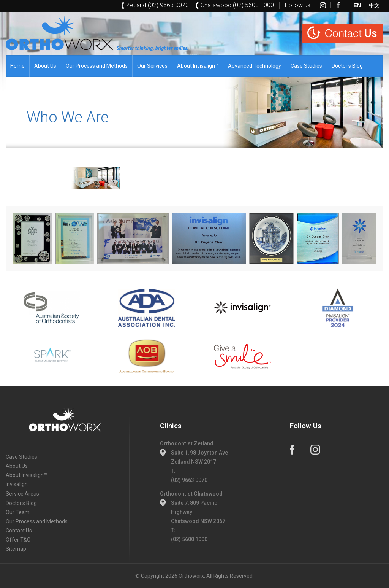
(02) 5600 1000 (189, 539)
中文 (374, 5)
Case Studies (306, 66)
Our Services (152, 66)
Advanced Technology (255, 66)
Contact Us (19, 531)
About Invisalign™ (198, 66)
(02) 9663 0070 (189, 480)
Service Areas (22, 494)
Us (351, 33)
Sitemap (16, 549)
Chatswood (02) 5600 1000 (237, 5)
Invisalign (17, 484)
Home (17, 66)
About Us (45, 66)
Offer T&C (18, 540)
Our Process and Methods (97, 66)
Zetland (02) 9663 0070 (157, 5)
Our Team (18, 512)
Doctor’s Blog (347, 66)
